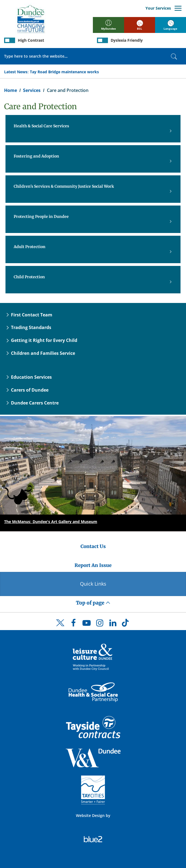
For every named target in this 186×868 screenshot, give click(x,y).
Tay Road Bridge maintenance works (64, 72)
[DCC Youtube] (87, 624)
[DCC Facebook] (73, 624)
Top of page (93, 603)
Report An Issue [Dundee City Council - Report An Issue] (93, 565)
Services (32, 90)
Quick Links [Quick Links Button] (93, 584)
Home (11, 90)
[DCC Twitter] (60, 628)
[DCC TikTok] (126, 624)
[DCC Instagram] (100, 624)
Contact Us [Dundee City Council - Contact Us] (93, 546)
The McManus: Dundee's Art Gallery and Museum (51, 522)
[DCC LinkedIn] (113, 624)
